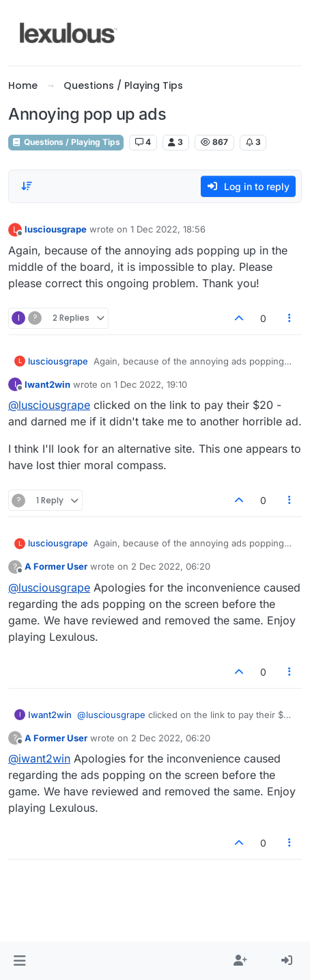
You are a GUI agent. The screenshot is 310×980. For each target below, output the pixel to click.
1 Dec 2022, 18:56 (168, 229)
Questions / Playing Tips (66, 142)
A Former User (56, 566)
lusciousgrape (56, 229)
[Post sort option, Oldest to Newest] (27, 186)
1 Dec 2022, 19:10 (151, 384)
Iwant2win (47, 384)
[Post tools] (290, 318)
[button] (19, 961)
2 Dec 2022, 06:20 (171, 566)
